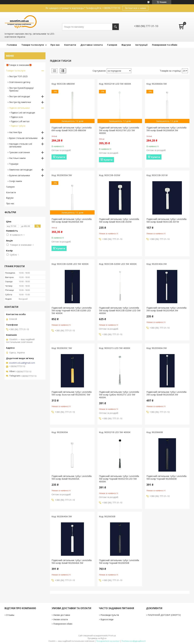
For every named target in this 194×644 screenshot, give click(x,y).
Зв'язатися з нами (135, 8)
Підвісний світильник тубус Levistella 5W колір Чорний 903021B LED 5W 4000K (119, 479)
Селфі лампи (16, 181)
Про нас (55, 45)
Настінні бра (15, 132)
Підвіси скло (17, 117)
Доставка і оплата (92, 45)
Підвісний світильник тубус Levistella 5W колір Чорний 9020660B (166, 477)
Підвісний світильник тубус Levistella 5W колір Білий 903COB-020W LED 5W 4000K (120, 310)
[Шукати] (116, 27)
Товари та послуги (33, 45)
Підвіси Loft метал (20, 121)
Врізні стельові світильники (23, 138)
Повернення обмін (63, 624)
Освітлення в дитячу (20, 82)
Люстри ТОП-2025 (18, 76)
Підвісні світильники (19, 108)
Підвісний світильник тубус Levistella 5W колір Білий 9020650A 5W (72, 220)
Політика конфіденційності (134, 641)
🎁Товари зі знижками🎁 (19, 65)
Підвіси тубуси (18, 126)
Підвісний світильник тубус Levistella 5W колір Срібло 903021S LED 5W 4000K (119, 395)
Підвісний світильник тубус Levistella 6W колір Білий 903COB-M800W (72, 129)
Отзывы (10, 615)
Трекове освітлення (19, 152)
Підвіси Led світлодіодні (23, 113)
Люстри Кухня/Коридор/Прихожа (21, 89)
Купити (61, 157)
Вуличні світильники (19, 175)
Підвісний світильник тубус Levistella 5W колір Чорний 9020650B (119, 562)
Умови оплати (61, 619)
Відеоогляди (107, 619)
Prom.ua (112, 636)
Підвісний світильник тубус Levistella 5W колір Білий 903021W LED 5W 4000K (119, 130)
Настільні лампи (17, 158)
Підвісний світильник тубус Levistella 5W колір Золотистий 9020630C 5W (72, 393)
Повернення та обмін (165, 45)
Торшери (14, 164)
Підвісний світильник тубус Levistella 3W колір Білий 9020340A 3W (166, 309)
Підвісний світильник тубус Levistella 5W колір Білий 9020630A (72, 477)
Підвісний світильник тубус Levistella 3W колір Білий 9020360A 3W (166, 393)
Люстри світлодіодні (19, 96)
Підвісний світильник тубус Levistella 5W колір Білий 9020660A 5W (166, 129)
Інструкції (141, 45)
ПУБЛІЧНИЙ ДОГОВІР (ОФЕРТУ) (164, 615)
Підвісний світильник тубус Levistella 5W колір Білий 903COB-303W (119, 220)
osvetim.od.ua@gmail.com (22, 363)
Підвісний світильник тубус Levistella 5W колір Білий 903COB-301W (166, 220)
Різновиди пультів (110, 615)
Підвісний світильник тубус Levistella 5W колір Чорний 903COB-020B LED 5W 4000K (72, 310)
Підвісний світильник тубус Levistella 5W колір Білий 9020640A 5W (72, 562)
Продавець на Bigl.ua (97, 638)
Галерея (112, 45)
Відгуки (126, 45)
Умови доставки (62, 615)
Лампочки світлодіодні (21, 170)
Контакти (70, 45)
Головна (12, 45)
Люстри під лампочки (20, 102)
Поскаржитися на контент (108, 641)
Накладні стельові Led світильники (21, 145)
